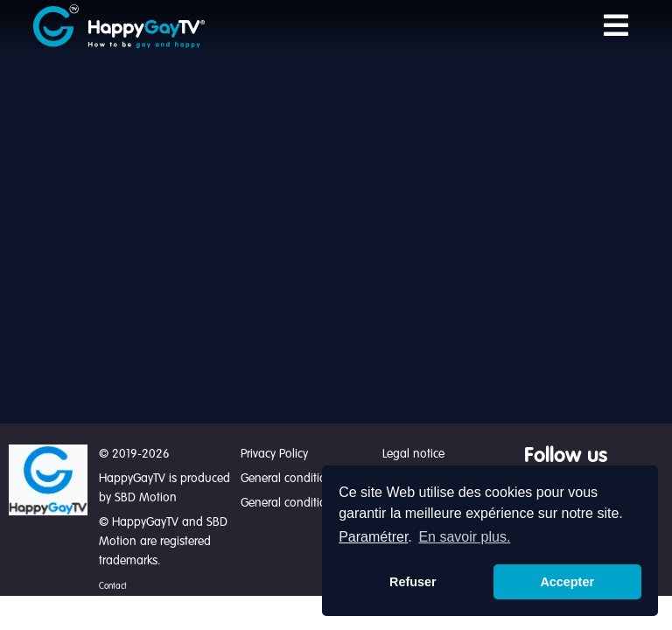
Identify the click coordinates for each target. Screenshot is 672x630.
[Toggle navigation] (616, 27)
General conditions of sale (309, 479)
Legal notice (413, 454)
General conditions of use (308, 503)
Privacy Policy (274, 454)
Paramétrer (373, 537)
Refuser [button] (413, 582)
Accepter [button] (567, 582)
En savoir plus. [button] (464, 537)
